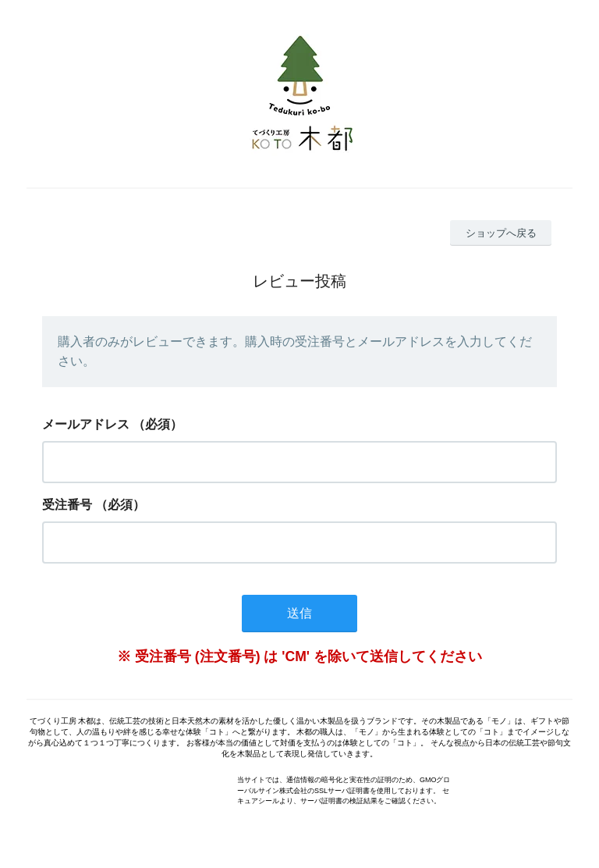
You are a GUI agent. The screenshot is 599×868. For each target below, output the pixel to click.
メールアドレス (86, 424)
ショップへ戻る (501, 233)
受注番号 (67, 505)
